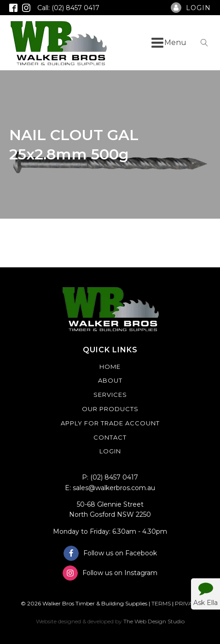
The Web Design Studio (154, 621)
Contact (110, 437)
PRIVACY (187, 603)
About (110, 380)
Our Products (110, 409)
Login (110, 451)
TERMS (161, 603)
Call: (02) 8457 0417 (68, 8)
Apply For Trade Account (110, 423)
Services (110, 395)
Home (110, 367)
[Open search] (204, 43)
